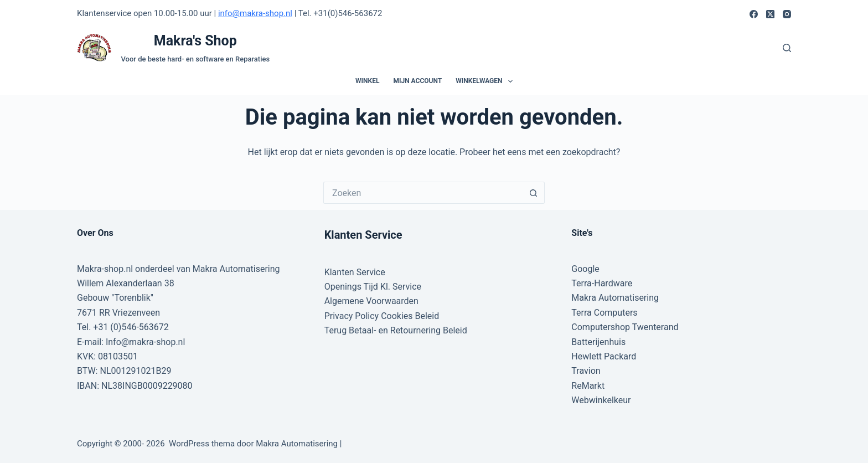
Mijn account (417, 81)
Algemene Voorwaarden (371, 301)
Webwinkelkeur (601, 400)
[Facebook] (754, 14)
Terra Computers (604, 313)
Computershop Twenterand (625, 327)
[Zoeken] (787, 48)
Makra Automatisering (615, 298)
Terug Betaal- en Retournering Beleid (396, 330)
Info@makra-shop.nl (145, 342)
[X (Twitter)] (770, 14)
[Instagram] (787, 14)
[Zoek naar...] (423, 193)
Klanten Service (355, 272)
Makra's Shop (195, 41)
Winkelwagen (486, 81)
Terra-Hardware (602, 283)
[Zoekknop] (534, 193)
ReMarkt (588, 386)
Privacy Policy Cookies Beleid (382, 316)
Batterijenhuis (598, 342)
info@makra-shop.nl (255, 13)
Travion (586, 371)
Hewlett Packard (604, 356)
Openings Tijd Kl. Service (373, 287)
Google (585, 269)
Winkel (367, 81)
